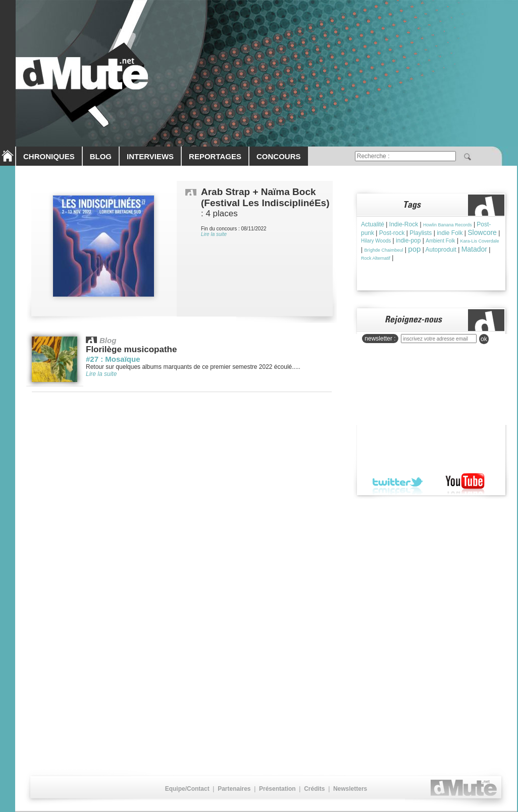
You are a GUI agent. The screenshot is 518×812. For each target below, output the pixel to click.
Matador (474, 249)
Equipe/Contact (187, 789)
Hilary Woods (376, 241)
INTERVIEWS (150, 156)
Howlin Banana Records (448, 225)
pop (414, 249)
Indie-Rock (404, 224)
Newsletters (350, 789)
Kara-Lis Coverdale (479, 241)
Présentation (277, 789)
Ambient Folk (440, 241)
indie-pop (408, 241)
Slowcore (482, 232)
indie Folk (450, 233)
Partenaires (234, 789)
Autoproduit (441, 250)
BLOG (101, 156)
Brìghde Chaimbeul (383, 250)
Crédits (314, 789)
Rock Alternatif (376, 258)
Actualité (373, 224)
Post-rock (392, 233)
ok (484, 339)
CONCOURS (279, 156)
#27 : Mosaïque (113, 359)
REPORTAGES (215, 156)
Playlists (421, 233)
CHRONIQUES (49, 156)
